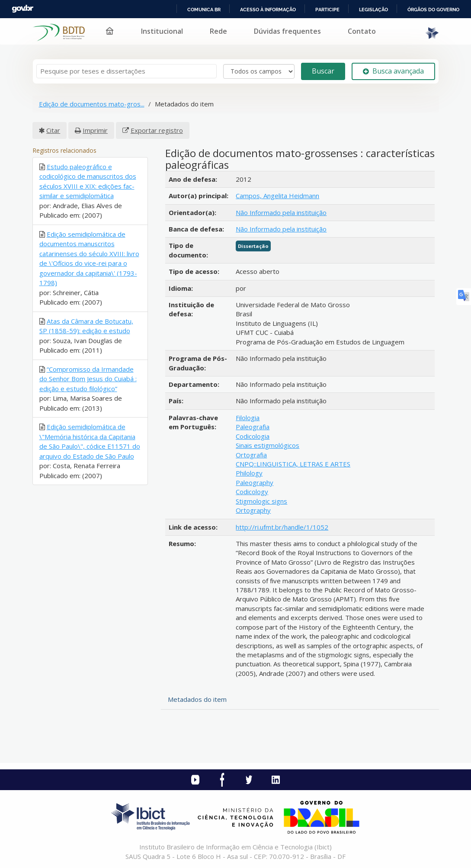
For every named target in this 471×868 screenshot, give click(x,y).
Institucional (162, 31)
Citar (53, 130)
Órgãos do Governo (433, 10)
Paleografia (253, 427)
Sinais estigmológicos (268, 445)
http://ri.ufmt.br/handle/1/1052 (282, 527)
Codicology (252, 492)
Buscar (323, 71)
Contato (362, 31)
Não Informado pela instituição (281, 212)
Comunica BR (204, 10)
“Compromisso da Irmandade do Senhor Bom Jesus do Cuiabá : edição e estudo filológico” (88, 379)
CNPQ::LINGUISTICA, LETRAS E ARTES (293, 464)
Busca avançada (393, 71)
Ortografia (251, 455)
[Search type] (259, 71)
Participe (327, 10)
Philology (249, 473)
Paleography (255, 482)
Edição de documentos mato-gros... (92, 104)
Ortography (253, 510)
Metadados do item (197, 699)
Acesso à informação (268, 10)
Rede (218, 31)
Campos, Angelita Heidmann (277, 196)
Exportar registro (157, 130)
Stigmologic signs (261, 501)
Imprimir (95, 130)
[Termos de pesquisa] (127, 71)
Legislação (373, 10)
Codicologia (253, 436)
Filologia (248, 418)
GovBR (22, 9)
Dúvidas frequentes (287, 31)
